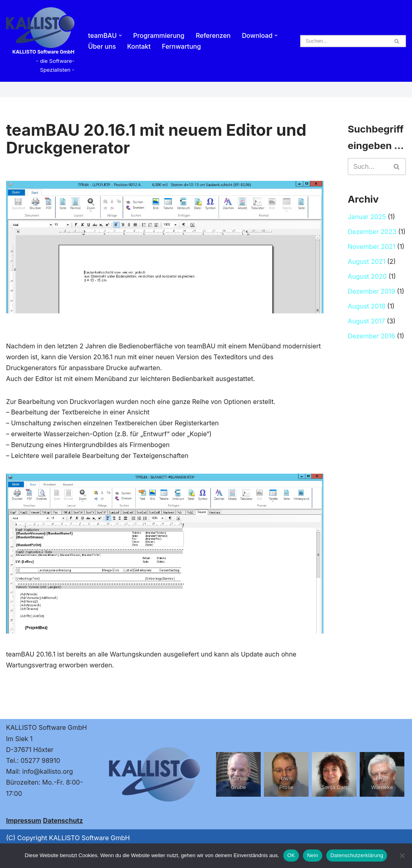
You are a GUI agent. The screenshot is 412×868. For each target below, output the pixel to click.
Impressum (24, 821)
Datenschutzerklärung (357, 855)
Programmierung (159, 35)
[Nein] (402, 856)
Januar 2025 (367, 218)
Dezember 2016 (372, 338)
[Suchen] (344, 41)
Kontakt (139, 46)
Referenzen (214, 35)
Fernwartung (182, 46)
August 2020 (367, 278)
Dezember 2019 (372, 292)
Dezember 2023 (372, 233)
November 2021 (372, 248)
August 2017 (366, 323)
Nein (313, 855)
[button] (121, 35)
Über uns (102, 46)
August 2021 (367, 263)
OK (291, 855)
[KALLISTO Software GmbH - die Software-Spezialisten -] (40, 41)
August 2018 (367, 308)
